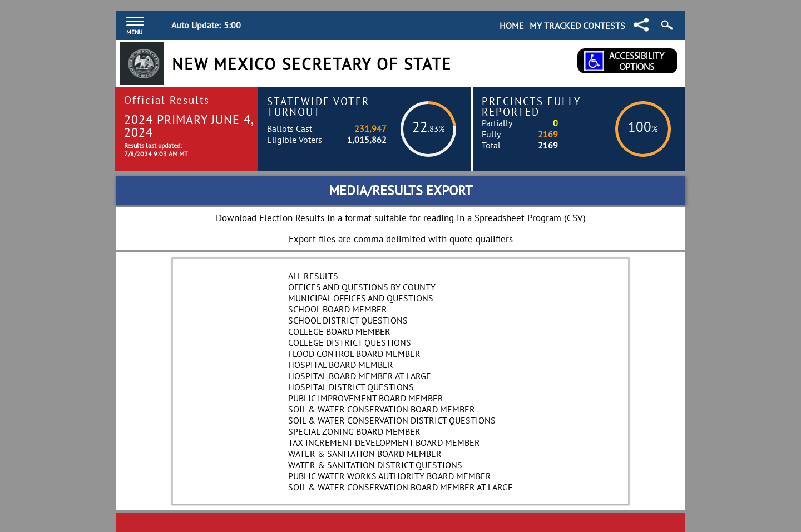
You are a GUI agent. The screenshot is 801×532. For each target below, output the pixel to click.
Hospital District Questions (351, 387)
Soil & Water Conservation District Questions (392, 420)
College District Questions (350, 342)
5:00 (232, 25)
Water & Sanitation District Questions (375, 465)
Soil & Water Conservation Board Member (382, 409)
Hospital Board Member (341, 365)
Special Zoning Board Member (354, 431)
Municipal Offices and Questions (361, 298)
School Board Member (338, 309)
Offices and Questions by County (362, 287)
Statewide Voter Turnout (318, 106)
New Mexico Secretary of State (312, 64)
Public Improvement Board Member (366, 398)
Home (512, 26)
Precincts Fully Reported (531, 106)
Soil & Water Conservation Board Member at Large (400, 487)
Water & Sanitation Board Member (365, 454)
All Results (313, 276)
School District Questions (348, 320)
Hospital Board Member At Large (360, 376)
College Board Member (339, 331)
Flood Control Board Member (354, 354)
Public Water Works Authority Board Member (390, 476)
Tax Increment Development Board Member (384, 442)
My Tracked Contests (577, 26)
